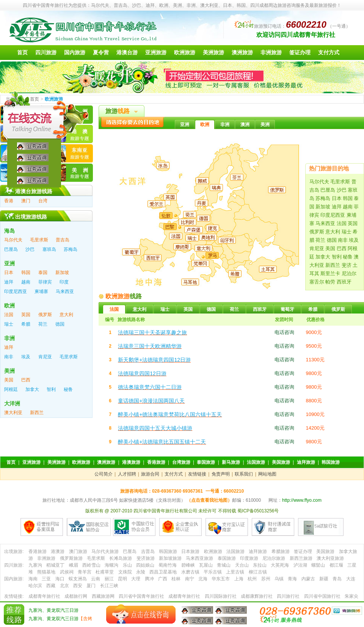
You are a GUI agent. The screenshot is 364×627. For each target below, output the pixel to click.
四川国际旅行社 (221, 596)
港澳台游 (127, 52)
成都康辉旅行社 (257, 596)
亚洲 (185, 124)
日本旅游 (190, 551)
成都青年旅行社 (184, 596)
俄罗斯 (317, 232)
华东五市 (221, 579)
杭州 (252, 579)
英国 (353, 223)
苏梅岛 (323, 198)
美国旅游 (281, 462)
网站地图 (267, 474)
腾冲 (149, 579)
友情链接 (197, 474)
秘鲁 (348, 257)
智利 (337, 257)
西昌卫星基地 (163, 572)
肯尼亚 (317, 248)
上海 (239, 579)
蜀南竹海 (168, 565)
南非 (343, 240)
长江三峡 (109, 586)
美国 (330, 248)
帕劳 (330, 282)
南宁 (190, 579)
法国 (342, 223)
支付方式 (329, 52)
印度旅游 (249, 558)
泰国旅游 (206, 462)
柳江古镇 (258, 572)
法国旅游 (256, 462)
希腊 (313, 309)
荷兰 (320, 240)
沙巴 (342, 190)
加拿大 (323, 257)
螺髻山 (318, 565)
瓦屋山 (206, 565)
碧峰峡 (188, 565)
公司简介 (104, 474)
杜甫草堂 (105, 572)
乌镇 (279, 579)
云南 (96, 579)
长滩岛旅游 (121, 558)
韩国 (348, 198)
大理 (136, 579)
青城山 (224, 565)
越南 (348, 207)
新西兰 (333, 265)
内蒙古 (308, 579)
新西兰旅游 (301, 558)
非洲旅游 (271, 52)
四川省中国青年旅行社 (141, 596)
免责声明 (221, 474)
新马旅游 (231, 462)
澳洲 (245, 124)
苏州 (266, 579)
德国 (332, 240)
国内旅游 (75, 52)
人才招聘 (127, 474)
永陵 (141, 572)
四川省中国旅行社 (322, 596)
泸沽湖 (300, 565)
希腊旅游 (281, 551)
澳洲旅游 (242, 52)
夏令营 (101, 52)
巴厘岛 (328, 190)
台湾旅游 (181, 462)
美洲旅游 (213, 52)
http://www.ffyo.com (302, 500)
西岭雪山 (91, 565)
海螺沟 (111, 565)
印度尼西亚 (333, 215)
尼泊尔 (349, 273)
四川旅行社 (288, 596)
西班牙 (344, 282)
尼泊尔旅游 (274, 558)
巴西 (342, 248)
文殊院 (125, 572)
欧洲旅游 (185, 52)
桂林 (176, 579)
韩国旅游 (331, 462)
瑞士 (347, 232)
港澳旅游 (131, 462)
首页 (22, 52)
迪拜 (337, 207)
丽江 (109, 579)
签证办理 (300, 52)
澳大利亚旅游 (330, 558)
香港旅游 (156, 462)
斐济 (347, 265)
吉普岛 (148, 551)
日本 (337, 198)
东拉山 (260, 565)
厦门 (91, 586)
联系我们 (244, 474)
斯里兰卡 (330, 273)
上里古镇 (235, 572)
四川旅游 (46, 52)
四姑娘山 (145, 565)
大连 (351, 579)
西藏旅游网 (103, 596)
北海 (203, 579)
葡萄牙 (287, 309)
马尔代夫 (319, 182)
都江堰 (336, 565)
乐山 (127, 565)
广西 (163, 579)
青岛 (337, 579)
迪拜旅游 (306, 462)
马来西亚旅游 (199, 558)
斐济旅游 (146, 558)
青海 (292, 579)
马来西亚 (325, 223)
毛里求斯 (340, 182)
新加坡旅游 (170, 558)
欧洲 (205, 124)
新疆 (324, 579)
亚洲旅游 (156, 52)
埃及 (354, 240)
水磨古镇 (190, 572)
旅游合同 (150, 474)
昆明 (122, 579)
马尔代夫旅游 (105, 551)
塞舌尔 (317, 282)
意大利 (333, 232)
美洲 (265, 124)
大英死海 (280, 565)
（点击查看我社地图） (209, 500)
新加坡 (323, 207)
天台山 (242, 565)
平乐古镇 (213, 572)
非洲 (225, 124)
